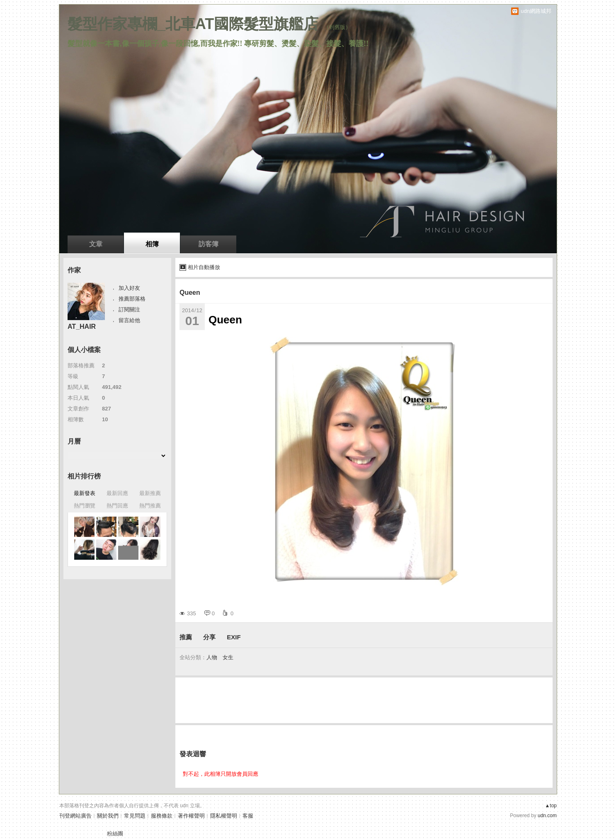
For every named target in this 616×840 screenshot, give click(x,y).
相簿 (152, 244)
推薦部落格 (132, 299)
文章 (96, 244)
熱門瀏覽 (85, 506)
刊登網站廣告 (75, 816)
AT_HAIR (82, 327)
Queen (190, 293)
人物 (212, 657)
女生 (228, 657)
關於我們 (108, 816)
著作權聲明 (191, 816)
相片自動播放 (204, 267)
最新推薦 (150, 493)
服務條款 (162, 816)
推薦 (186, 637)
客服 (248, 816)
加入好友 (129, 288)
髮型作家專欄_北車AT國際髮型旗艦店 (193, 24)
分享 (209, 637)
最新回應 (117, 493)
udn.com (547, 816)
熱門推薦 (150, 506)
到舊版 (337, 27)
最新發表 (85, 493)
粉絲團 (115, 834)
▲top (551, 806)
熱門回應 (117, 506)
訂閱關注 (129, 310)
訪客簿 (209, 244)
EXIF (234, 637)
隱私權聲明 (224, 816)
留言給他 (129, 320)
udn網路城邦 (536, 11)
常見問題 (135, 816)
